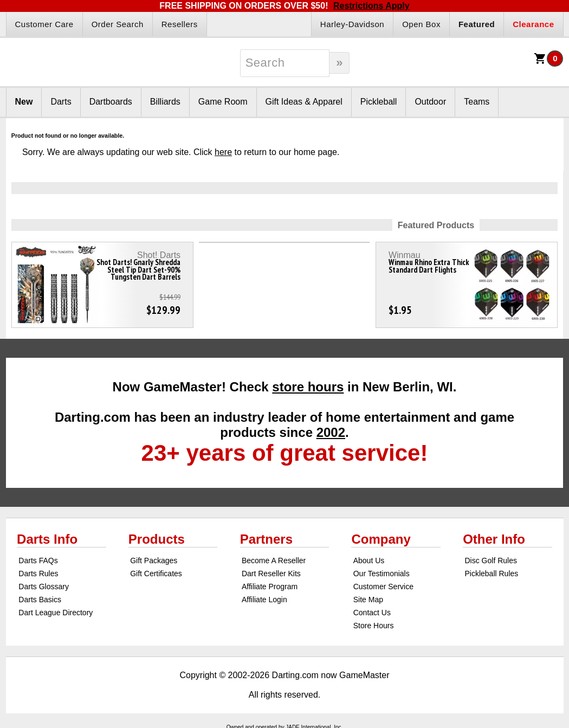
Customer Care (44, 24)
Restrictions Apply (371, 6)
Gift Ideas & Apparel (304, 102)
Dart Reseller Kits (271, 574)
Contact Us (372, 613)
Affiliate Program (270, 587)
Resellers (180, 24)
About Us (369, 561)
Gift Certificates (156, 574)
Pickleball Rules (491, 574)
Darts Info (47, 539)
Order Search (118, 24)
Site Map (368, 600)
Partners (266, 539)
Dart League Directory (56, 613)
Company (381, 539)
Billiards (165, 102)
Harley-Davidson (352, 24)
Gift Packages (154, 561)
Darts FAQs (38, 561)
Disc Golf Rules (490, 561)
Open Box (421, 24)
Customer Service (383, 587)
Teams (477, 102)
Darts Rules (38, 574)
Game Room (223, 102)
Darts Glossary (44, 587)
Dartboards (111, 102)
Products (157, 539)
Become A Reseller (274, 561)
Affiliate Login (264, 600)
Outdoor (430, 102)
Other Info (494, 539)
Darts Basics (40, 600)
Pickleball (379, 102)
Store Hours (374, 626)
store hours (308, 387)
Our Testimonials (382, 574)
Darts (61, 102)
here (223, 152)
